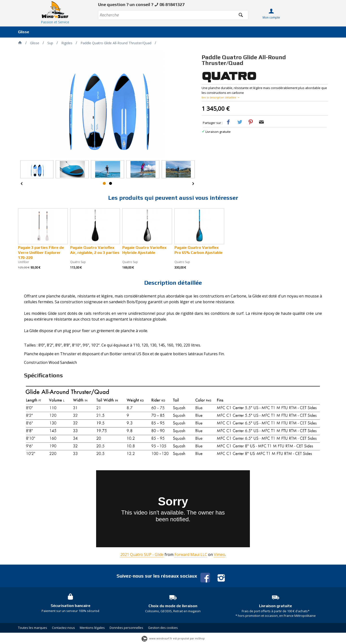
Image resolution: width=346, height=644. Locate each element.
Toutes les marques (33, 628)
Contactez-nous (63, 628)
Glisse (24, 32)
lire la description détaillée (221, 97)
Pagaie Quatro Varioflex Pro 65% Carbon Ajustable (198, 250)
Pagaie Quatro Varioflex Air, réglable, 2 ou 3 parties (95, 250)
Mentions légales (92, 628)
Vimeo (219, 554)
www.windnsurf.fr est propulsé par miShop (173, 638)
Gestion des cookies (163, 628)
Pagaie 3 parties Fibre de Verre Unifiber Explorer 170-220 (41, 253)
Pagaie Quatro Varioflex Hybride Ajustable (144, 250)
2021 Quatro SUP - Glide (142, 554)
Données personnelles (126, 628)
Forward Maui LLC (191, 554)
